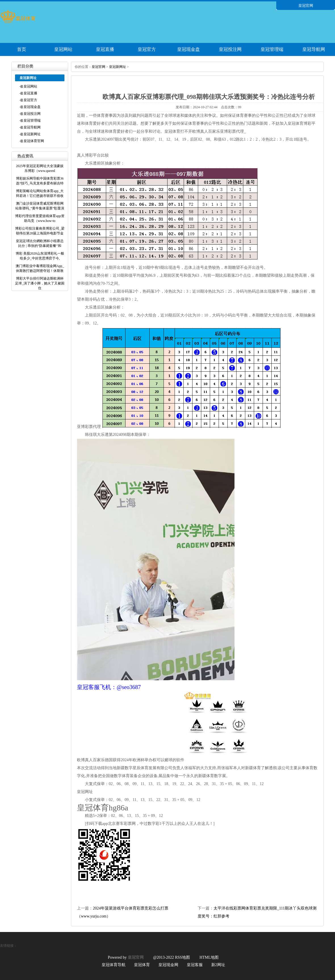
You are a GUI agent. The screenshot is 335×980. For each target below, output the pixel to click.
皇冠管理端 (272, 49)
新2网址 (218, 965)
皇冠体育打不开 (178, 131)
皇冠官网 (99, 67)
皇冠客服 (195, 965)
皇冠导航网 (314, 49)
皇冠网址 (85, 792)
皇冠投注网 (230, 49)
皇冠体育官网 (34, 141)
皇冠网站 (63, 49)
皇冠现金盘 (189, 49)
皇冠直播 (105, 49)
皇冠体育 (142, 965)
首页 (22, 49)
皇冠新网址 (32, 134)
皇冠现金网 (168, 965)
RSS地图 (182, 957)
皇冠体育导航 (114, 965)
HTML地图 (209, 957)
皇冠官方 (147, 49)
